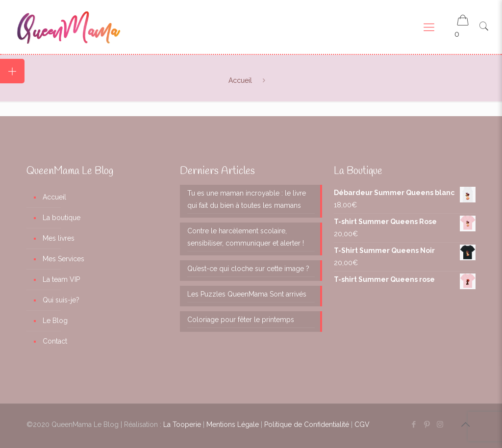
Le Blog (55, 321)
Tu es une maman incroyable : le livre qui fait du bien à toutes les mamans (247, 199)
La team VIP (61, 279)
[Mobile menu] (429, 27)
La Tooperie (182, 424)
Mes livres (59, 238)
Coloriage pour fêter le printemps (241, 320)
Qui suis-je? (61, 300)
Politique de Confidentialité (307, 424)
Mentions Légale (233, 424)
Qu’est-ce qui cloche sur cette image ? (248, 269)
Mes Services (63, 259)
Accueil (240, 80)
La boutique (62, 218)
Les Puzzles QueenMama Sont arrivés (247, 294)
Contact (55, 341)
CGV (362, 424)
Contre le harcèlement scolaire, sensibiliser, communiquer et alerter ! (246, 237)
